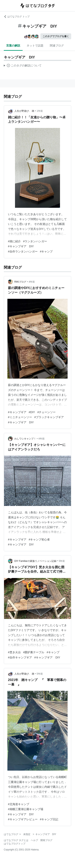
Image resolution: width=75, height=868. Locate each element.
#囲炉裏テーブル (34, 652)
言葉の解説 (13, 46)
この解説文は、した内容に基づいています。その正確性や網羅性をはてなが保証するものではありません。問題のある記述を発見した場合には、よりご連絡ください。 (23, 66)
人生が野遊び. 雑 (24, 111)
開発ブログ (46, 840)
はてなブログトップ (15, 844)
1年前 (40, 111)
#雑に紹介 (14, 241)
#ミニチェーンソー (20, 417)
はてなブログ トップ (17, 17)
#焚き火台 (14, 652)
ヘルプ (34, 840)
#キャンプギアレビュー (23, 819)
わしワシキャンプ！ (25, 439)
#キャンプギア (17, 412)
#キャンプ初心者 (39, 539)
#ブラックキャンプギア (49, 417)
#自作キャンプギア (20, 657)
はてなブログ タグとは (16, 840)
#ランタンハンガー (35, 241)
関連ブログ (57, 46)
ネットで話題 (35, 46)
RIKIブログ (20, 282)
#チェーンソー (47, 412)
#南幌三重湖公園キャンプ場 (26, 809)
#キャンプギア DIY (21, 246)
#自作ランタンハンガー (23, 251)
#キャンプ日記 (49, 819)
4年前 (32, 282)
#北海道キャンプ (19, 804)
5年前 (62, 561)
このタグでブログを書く (56, 36)
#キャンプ (46, 251)
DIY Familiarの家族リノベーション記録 (35, 561)
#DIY (32, 412)
